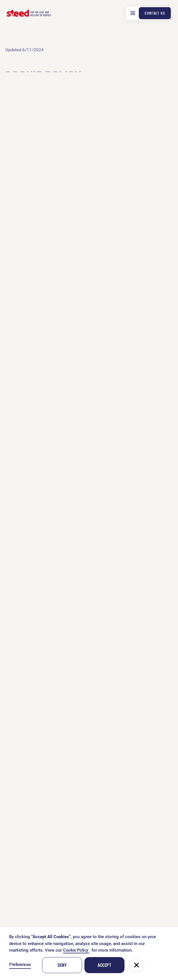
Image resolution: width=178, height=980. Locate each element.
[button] (137, 965)
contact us (155, 13)
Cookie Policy (76, 950)
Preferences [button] (20, 965)
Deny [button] (62, 965)
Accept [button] (104, 965)
